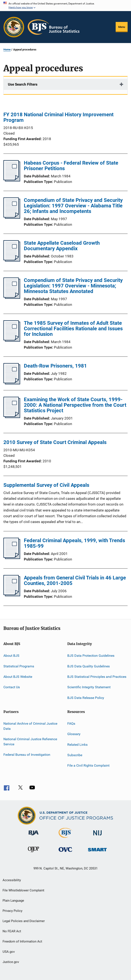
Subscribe (75, 755)
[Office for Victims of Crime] (65, 853)
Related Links (77, 744)
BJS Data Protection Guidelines (91, 656)
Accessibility (12, 880)
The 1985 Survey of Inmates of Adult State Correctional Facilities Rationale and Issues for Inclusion (73, 329)
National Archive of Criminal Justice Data (30, 726)
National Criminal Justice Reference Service (30, 742)
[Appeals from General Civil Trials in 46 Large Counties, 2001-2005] (12, 595)
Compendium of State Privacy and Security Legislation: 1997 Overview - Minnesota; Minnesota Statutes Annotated (73, 286)
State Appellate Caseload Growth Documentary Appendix (62, 246)
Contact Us (12, 687)
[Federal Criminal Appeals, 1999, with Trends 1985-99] (12, 558)
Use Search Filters (23, 84)
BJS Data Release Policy (86, 698)
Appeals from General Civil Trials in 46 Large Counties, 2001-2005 (75, 581)
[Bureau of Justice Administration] (34, 836)
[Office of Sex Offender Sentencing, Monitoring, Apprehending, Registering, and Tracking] (97, 852)
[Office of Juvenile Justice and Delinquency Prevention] (33, 853)
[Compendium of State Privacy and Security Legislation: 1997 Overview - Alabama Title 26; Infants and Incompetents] (12, 217)
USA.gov (9, 952)
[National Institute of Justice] (98, 836)
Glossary (74, 734)
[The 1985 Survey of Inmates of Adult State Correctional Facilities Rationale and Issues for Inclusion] (12, 340)
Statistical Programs (19, 666)
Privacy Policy (12, 911)
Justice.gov (11, 962)
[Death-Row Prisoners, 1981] (12, 383)
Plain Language (13, 901)
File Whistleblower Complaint (23, 890)
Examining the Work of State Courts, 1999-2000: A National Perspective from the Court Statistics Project (75, 405)
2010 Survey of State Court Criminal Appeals (55, 442)
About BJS (11, 656)
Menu (122, 27)
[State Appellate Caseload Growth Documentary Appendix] (12, 260)
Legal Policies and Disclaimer (24, 921)
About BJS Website (18, 677)
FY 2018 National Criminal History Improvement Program (58, 117)
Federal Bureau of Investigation (27, 755)
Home (7, 50)
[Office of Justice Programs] (14, 27)
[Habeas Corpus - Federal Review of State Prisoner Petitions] (12, 180)
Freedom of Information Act (22, 941)
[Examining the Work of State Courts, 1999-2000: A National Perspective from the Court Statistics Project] (12, 417)
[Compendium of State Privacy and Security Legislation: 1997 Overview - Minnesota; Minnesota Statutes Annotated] (12, 297)
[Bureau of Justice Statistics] (65, 839)
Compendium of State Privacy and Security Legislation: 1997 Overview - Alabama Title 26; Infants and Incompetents (73, 206)
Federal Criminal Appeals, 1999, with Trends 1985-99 (74, 543)
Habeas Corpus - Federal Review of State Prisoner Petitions (71, 166)
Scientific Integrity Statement (89, 687)
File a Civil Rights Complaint (88, 765)
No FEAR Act (12, 931)
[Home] (54, 27)
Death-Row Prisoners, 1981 (55, 366)
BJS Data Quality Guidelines (89, 666)
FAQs (71, 724)
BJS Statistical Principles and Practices (97, 677)
